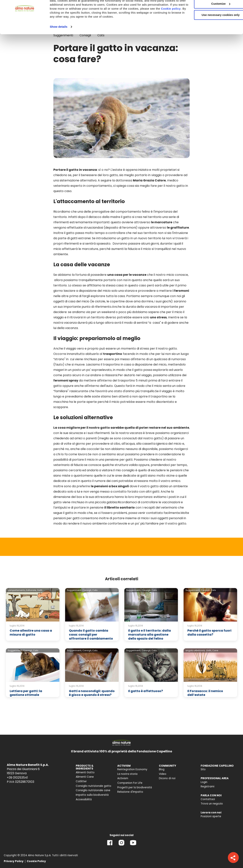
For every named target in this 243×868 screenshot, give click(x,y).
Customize (211, 21)
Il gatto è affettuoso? (146, 691)
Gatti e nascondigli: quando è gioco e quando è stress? (92, 693)
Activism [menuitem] (123, 778)
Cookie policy (92, 30)
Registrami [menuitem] (207, 787)
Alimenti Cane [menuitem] (85, 777)
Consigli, (87, 590)
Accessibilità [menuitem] (84, 799)
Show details (59, 48)
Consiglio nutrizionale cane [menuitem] (93, 790)
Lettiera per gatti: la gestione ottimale (26, 693)
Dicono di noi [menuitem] (167, 778)
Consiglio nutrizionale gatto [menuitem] (93, 786)
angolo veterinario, (195, 650)
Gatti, (209, 650)
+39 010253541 (17, 778)
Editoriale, (31, 590)
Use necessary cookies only (211, 32)
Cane (215, 650)
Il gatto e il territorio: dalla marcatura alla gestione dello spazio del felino (150, 635)
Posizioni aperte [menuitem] (211, 816)
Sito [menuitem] (203, 769)
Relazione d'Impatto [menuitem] (130, 792)
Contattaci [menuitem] (208, 799)
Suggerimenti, (74, 590)
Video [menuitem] (163, 774)
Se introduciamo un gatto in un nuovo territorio (127, 238)
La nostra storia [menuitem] (127, 774)
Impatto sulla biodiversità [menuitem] (92, 795)
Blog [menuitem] (162, 769)
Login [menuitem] (204, 782)
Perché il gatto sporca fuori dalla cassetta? (209, 633)
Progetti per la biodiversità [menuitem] (135, 787)
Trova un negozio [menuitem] (212, 804)
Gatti (40, 590)
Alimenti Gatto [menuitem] (85, 772)
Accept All (211, 9)
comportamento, (17, 590)
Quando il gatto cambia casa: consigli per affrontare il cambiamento (91, 635)
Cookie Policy (36, 861)
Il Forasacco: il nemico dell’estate (205, 693)
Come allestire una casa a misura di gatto (31, 633)
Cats (95, 590)
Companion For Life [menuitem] (130, 783)
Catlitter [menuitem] (81, 781)
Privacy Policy (14, 861)
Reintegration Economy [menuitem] (132, 769)
